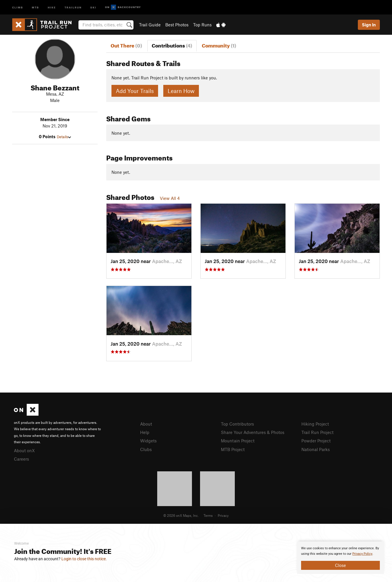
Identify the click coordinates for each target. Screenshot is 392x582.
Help (145, 432)
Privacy (223, 515)
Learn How (181, 91)
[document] (340, 558)
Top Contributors (237, 424)
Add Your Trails (135, 91)
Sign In (369, 25)
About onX (24, 450)
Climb (18, 7)
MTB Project (233, 449)
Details (64, 137)
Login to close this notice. (84, 559)
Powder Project (316, 441)
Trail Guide (150, 25)
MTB (35, 7)
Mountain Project (238, 441)
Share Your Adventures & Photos (253, 432)
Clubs (146, 449)
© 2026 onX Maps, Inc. (181, 515)
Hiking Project (315, 424)
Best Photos (177, 25)
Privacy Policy (362, 554)
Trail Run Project (317, 432)
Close (340, 565)
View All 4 (170, 198)
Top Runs (202, 25)
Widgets (148, 441)
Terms (208, 515)
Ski (93, 7)
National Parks (316, 449)
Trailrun (73, 7)
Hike (52, 7)
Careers (21, 459)
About (146, 424)
